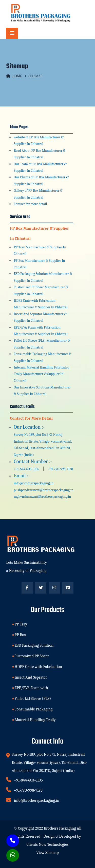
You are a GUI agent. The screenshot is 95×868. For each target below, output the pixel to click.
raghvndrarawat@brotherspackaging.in (42, 497)
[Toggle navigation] (12, 33)
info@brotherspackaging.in (34, 483)
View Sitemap (48, 853)
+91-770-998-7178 (60, 469)
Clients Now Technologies (48, 844)
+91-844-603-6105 (27, 469)
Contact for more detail (30, 204)
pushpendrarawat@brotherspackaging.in (43, 490)
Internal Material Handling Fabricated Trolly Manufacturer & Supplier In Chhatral (41, 374)
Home (14, 76)
